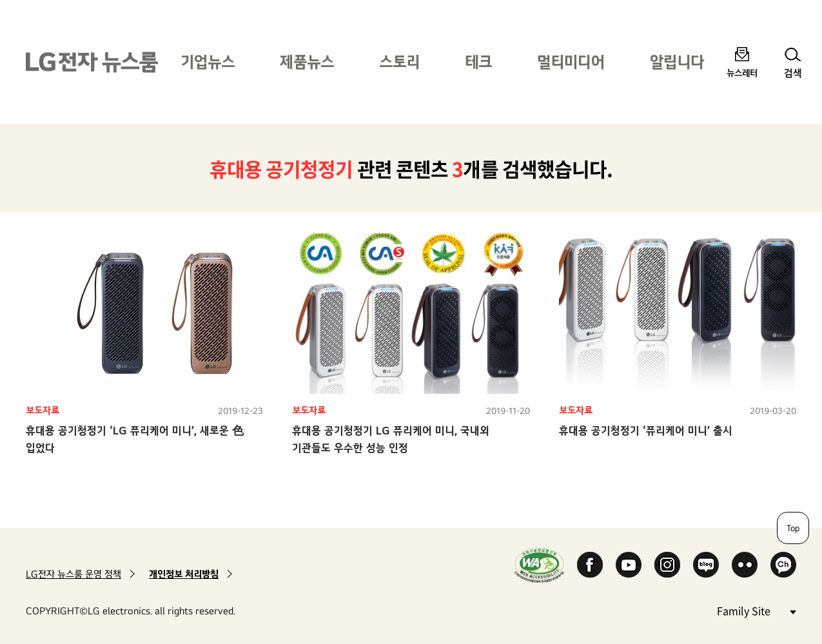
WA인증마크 (539, 565)
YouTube (629, 565)
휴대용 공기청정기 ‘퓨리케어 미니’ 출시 (646, 430)
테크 (478, 62)
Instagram (667, 565)
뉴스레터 (742, 73)
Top (793, 528)
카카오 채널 (783, 565)
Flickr (745, 565)
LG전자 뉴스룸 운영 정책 (73, 574)
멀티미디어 (571, 62)
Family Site (756, 610)
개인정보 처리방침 (184, 574)
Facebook (590, 565)
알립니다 (677, 62)
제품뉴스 (307, 62)
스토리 (399, 62)
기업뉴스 (208, 62)
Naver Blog (706, 565)
